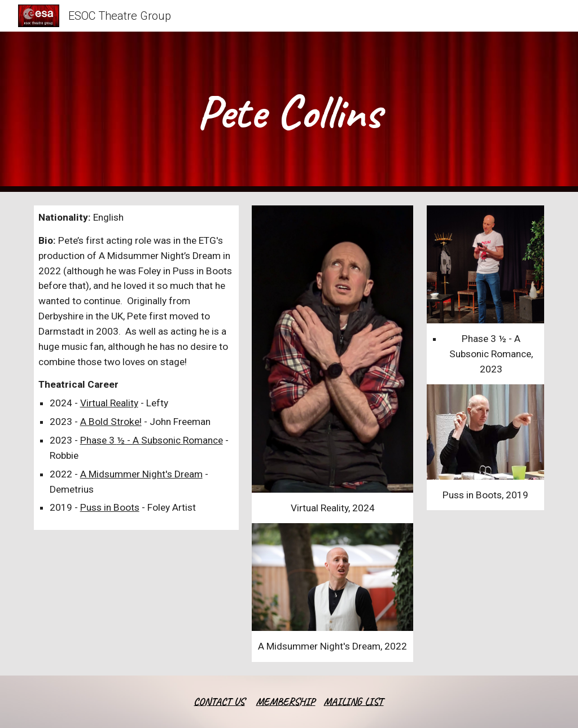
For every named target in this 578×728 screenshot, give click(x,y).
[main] (289, 112)
